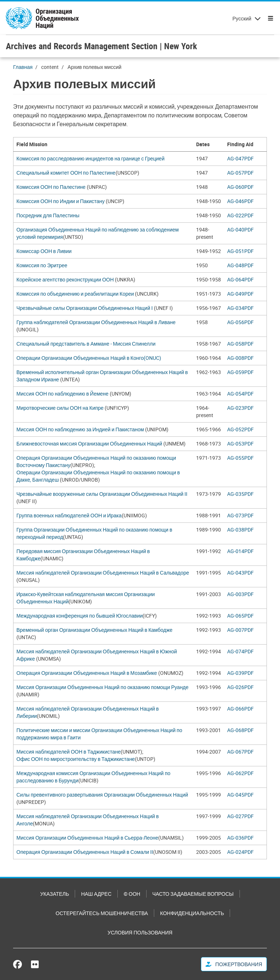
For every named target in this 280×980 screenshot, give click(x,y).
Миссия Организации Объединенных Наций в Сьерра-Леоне (87, 838)
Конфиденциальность (192, 913)
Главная (23, 67)
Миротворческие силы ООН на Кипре (60, 408)
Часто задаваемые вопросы (193, 894)
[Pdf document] (245, 159)
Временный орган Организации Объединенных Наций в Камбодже (94, 630)
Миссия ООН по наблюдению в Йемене (63, 394)
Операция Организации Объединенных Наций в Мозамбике (87, 673)
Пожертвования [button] (234, 964)
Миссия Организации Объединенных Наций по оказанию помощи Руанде (102, 687)
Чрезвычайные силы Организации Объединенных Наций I (85, 308)
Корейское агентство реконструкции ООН (65, 279)
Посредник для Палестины (48, 215)
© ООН (132, 894)
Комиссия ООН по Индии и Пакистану (61, 201)
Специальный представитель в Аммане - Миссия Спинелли (86, 344)
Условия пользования (140, 932)
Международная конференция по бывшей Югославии (79, 616)
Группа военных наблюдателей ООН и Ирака (69, 515)
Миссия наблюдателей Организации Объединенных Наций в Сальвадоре (103, 573)
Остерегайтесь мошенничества (102, 913)
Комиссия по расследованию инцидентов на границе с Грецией (90, 158)
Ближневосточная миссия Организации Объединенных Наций (89, 444)
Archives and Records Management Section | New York (101, 46)
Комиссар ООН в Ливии (44, 251)
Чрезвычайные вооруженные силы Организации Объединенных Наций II (102, 494)
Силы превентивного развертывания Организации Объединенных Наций (102, 795)
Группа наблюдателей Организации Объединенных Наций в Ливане (96, 322)
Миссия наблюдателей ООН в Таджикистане (69, 752)
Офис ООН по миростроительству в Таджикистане (76, 759)
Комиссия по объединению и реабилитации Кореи (76, 294)
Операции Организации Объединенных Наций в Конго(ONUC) (89, 358)
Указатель (55, 894)
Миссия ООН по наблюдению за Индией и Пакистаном (80, 429)
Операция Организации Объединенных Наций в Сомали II (85, 852)
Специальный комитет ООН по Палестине (66, 173)
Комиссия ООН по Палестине (51, 187)
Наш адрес (96, 894)
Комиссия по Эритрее (42, 265)
